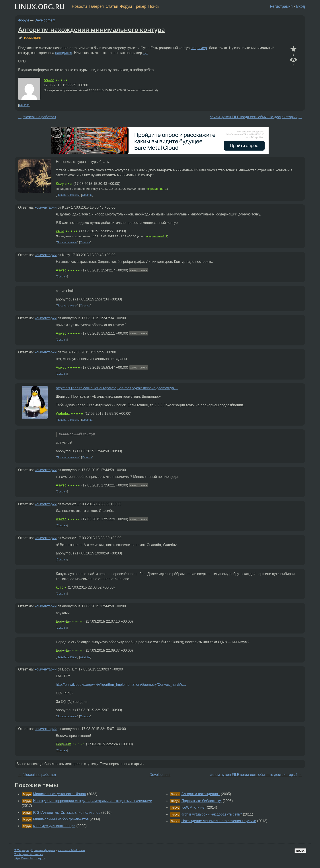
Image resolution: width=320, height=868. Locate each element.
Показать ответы (68, 195)
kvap (60, 587)
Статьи (112, 6)
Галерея (96, 6)
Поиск (154, 6)
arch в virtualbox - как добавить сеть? (212, 814)
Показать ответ (67, 242)
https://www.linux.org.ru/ (29, 858)
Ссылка (24, 105)
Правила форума (43, 850)
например (199, 48)
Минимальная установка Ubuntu (60, 794)
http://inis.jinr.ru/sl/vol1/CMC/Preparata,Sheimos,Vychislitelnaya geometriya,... (117, 388)
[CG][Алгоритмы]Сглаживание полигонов (67, 813)
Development (45, 20)
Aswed (49, 80)
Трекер (140, 6)
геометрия (33, 38)
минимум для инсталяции (54, 826)
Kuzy (60, 184)
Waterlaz (63, 414)
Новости (79, 6)
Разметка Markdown (71, 850)
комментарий (46, 207)
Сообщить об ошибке (28, 854)
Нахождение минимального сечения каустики (219, 821)
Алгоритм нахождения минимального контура (92, 29)
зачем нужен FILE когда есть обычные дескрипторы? (254, 117)
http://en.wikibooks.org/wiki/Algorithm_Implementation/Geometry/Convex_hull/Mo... (121, 685)
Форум (126, 6)
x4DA (60, 231)
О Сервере (21, 850)
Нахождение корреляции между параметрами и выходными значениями (93, 801)
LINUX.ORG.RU (40, 7)
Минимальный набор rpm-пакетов (61, 819)
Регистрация (281, 6)
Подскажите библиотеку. (201, 801)
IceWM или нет (193, 807)
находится (64, 53)
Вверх (300, 851)
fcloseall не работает (39, 117)
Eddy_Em (63, 621)
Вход (300, 6)
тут (145, 53)
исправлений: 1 (156, 189)
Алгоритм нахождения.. (201, 794)
